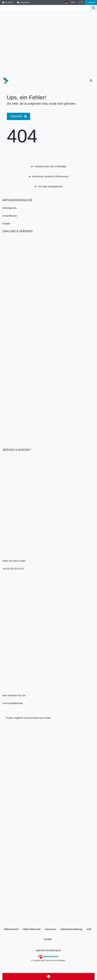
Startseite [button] (18, 116)
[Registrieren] (23, 2)
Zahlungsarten (10, 208)
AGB (89, 929)
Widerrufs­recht (11, 929)
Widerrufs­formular (32, 929)
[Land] (66, 2)
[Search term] (45, 8)
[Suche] (93, 8)
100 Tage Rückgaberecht (50, 186)
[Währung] (73, 2)
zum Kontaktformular (13, 703)
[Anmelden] (8, 2)
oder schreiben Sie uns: (14, 695)
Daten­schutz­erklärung (71, 929)
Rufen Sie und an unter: (14, 561)
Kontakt (6, 224)
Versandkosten (10, 216)
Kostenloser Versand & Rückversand (50, 176)
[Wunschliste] (81, 2)
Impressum (51, 929)
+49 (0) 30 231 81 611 (13, 569)
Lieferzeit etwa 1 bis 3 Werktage (50, 166)
